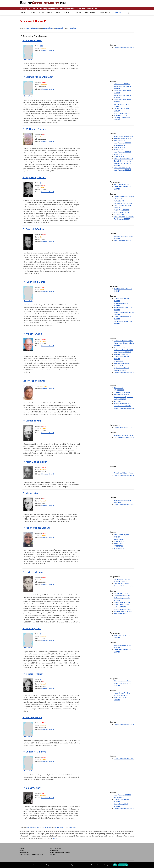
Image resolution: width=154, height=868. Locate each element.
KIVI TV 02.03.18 (120, 145)
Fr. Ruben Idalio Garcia (34, 282)
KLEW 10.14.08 (119, 201)
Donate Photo (28, 59)
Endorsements (24, 853)
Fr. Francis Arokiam (32, 40)
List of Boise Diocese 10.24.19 (124, 437)
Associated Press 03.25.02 (123, 113)
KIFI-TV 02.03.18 (120, 141)
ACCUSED (32, 13)
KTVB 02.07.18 (119, 154)
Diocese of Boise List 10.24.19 (124, 47)
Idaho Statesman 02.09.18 (122, 168)
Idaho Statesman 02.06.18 (122, 152)
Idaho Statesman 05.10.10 (122, 352)
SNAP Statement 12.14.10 (122, 363)
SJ (41, 183)
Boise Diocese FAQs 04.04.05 (124, 397)
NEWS (23, 13)
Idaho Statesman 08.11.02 (122, 795)
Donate (22, 848)
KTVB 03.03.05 (119, 390)
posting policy (60, 28)
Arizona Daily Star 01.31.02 (123, 611)
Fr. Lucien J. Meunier (33, 572)
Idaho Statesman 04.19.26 (122, 241)
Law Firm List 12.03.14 (121, 584)
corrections (72, 28)
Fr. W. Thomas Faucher (34, 129)
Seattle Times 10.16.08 (121, 210)
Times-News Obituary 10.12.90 (124, 473)
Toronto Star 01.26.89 (121, 593)
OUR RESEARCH (91, 13)
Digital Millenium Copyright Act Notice (31, 855)
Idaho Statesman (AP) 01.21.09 (124, 217)
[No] (152, 865)
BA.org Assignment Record (123, 184)
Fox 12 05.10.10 (119, 347)
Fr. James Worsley (31, 788)
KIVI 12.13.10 (118, 361)
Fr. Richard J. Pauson (33, 674)
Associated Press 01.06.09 (123, 212)
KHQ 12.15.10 (119, 366)
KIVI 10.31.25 (118, 544)
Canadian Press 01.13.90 (122, 596)
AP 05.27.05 (118, 401)
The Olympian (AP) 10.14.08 (123, 203)
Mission (22, 850)
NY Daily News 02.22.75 (122, 84)
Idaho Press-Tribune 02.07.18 (124, 159)
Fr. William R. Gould (32, 334)
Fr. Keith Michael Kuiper (35, 462)
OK (115, 865)
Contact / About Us (55, 848)
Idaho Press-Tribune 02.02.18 (124, 136)
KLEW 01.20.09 (119, 214)
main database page (33, 28)
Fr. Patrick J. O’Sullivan (34, 229)
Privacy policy (123, 865)
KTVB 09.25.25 (119, 541)
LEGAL (58, 13)
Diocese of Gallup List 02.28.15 (124, 586)
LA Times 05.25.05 (120, 399)
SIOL (41, 46)
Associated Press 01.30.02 (123, 609)
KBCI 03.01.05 (119, 388)
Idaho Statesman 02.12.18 (122, 170)
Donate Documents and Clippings (59, 853)
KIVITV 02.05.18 (119, 147)
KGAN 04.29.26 (119, 548)
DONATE (118, 13)
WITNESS (78, 13)
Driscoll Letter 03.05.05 (122, 392)
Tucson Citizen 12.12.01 (122, 605)
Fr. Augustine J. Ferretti (34, 177)
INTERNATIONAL (106, 13)
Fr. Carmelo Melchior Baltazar (38, 77)
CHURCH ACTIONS (45, 13)
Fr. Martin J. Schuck (32, 717)
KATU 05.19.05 (119, 797)
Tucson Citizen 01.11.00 (122, 602)
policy (55, 838)
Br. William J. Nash (32, 628)
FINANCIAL (68, 13)
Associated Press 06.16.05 (123, 404)
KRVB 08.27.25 (119, 539)
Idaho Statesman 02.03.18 (122, 138)
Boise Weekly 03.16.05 (121, 395)
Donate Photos (54, 850)
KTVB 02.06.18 (119, 150)
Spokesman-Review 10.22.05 (123, 341)
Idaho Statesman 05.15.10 (122, 354)
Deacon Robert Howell (34, 381)
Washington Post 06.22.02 (123, 614)
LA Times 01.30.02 (120, 607)
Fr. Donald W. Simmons (34, 752)
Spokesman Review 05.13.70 (123, 428)
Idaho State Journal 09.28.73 (123, 435)
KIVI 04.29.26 (118, 546)
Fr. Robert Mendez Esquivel (36, 528)
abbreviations (48, 28)
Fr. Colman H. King (32, 421)
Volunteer (52, 855)
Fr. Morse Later (30, 493)
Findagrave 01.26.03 (121, 115)
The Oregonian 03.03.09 (122, 219)
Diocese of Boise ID (48, 50)
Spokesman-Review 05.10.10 (123, 350)
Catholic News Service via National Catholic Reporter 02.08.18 (123, 163)
